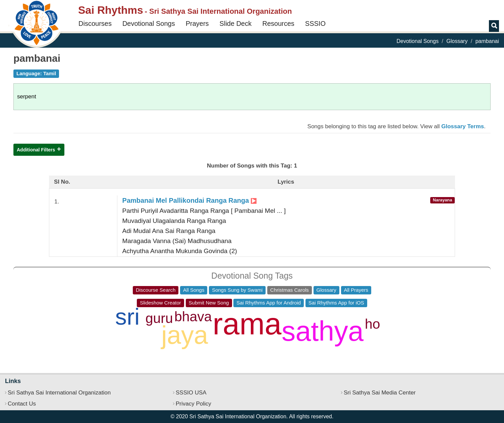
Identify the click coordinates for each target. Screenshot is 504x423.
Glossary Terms (463, 126)
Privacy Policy (193, 404)
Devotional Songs (149, 23)
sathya (323, 331)
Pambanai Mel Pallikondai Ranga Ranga (189, 200)
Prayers (197, 23)
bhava (193, 317)
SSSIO (315, 23)
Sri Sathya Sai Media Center (380, 393)
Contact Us (22, 404)
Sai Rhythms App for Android (269, 303)
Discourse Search (156, 290)
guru (159, 318)
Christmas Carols (290, 290)
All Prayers (356, 290)
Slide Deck (236, 23)
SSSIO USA (191, 393)
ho (373, 324)
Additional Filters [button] (36, 150)
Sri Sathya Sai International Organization (59, 393)
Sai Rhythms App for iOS (336, 303)
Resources (278, 23)
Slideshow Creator (160, 303)
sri (128, 317)
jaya (185, 335)
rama (247, 324)
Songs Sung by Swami (237, 290)
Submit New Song (209, 303)
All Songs (194, 290)
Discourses (95, 23)
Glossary (457, 41)
